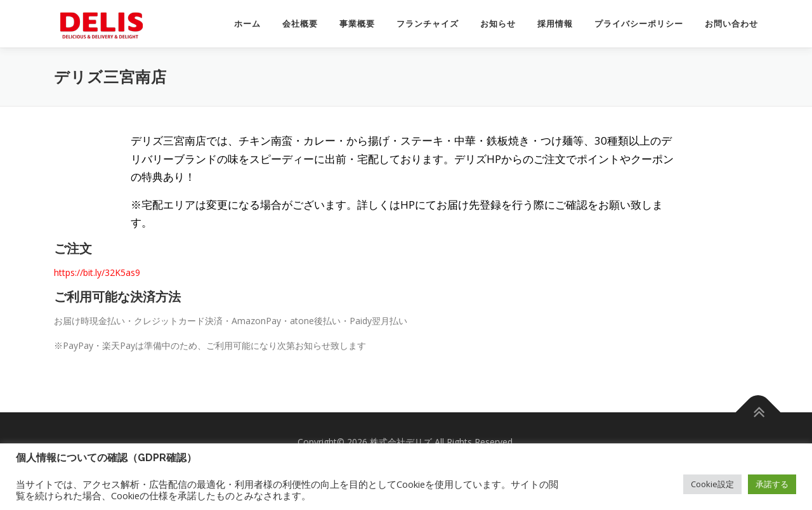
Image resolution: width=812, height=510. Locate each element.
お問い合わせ (731, 24)
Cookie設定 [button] (712, 484)
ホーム (247, 24)
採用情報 (555, 24)
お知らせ (498, 24)
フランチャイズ (428, 24)
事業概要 (357, 24)
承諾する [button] (772, 484)
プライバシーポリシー (639, 24)
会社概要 (300, 24)
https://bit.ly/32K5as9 (97, 272)
